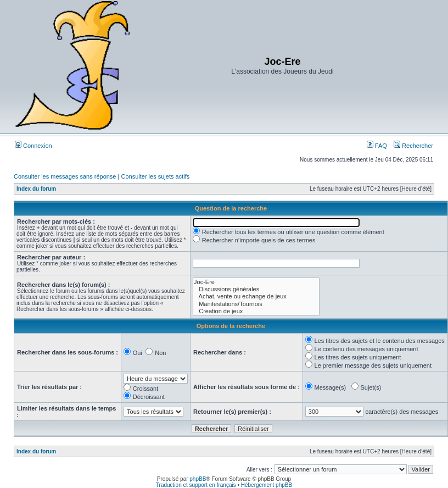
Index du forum (36, 189)
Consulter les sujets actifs (155, 176)
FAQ (377, 146)
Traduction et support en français (196, 485)
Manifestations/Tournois (256, 304)
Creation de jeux (256, 311)
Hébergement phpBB (267, 485)
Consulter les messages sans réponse (65, 176)
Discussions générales (256, 289)
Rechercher (413, 146)
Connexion (33, 146)
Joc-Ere (256, 282)
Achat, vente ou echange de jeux (256, 296)
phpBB (198, 479)
